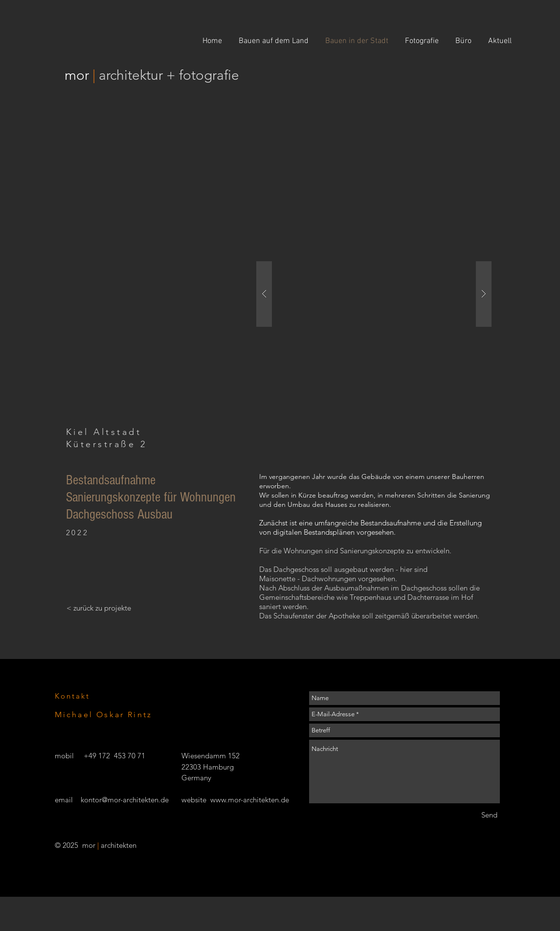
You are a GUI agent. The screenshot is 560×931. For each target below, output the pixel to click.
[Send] (489, 815)
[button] (374, 294)
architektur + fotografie (169, 75)
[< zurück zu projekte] (99, 608)
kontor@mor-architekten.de (125, 800)
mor (78, 75)
